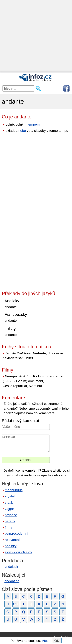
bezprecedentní (16, 533)
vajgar (9, 509)
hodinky (11, 546)
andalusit (11, 567)
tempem (34, 124)
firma (9, 527)
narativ (10, 521)
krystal (10, 496)
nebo (22, 131)
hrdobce (11, 515)
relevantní (12, 540)
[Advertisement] (36, 36)
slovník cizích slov (18, 552)
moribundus (14, 490)
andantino (12, 581)
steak (9, 503)
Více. (46, 641)
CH (16, 604)
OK (57, 641)
